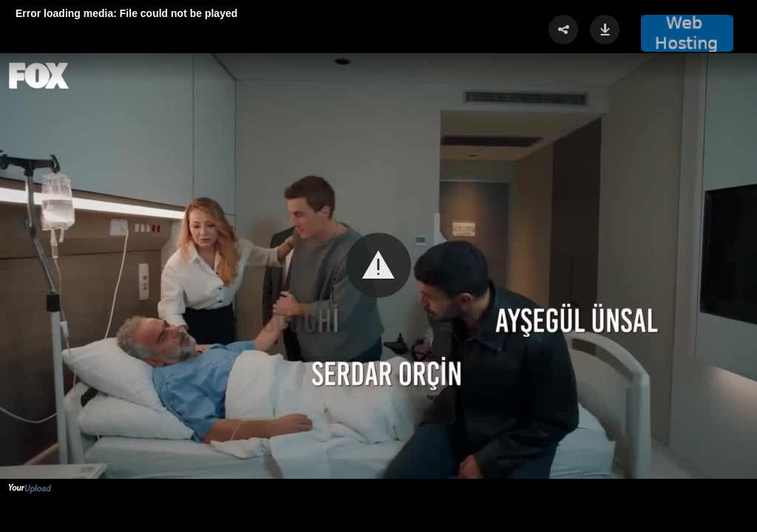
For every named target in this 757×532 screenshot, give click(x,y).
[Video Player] (378, 266)
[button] (378, 265)
